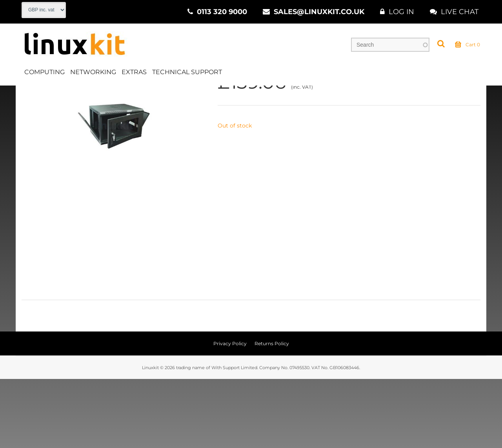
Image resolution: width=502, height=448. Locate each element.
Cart (467, 45)
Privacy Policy (230, 412)
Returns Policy (272, 412)
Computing (45, 72)
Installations (110, 94)
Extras (134, 72)
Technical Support (187, 72)
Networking (93, 72)
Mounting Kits (157, 94)
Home (30, 94)
